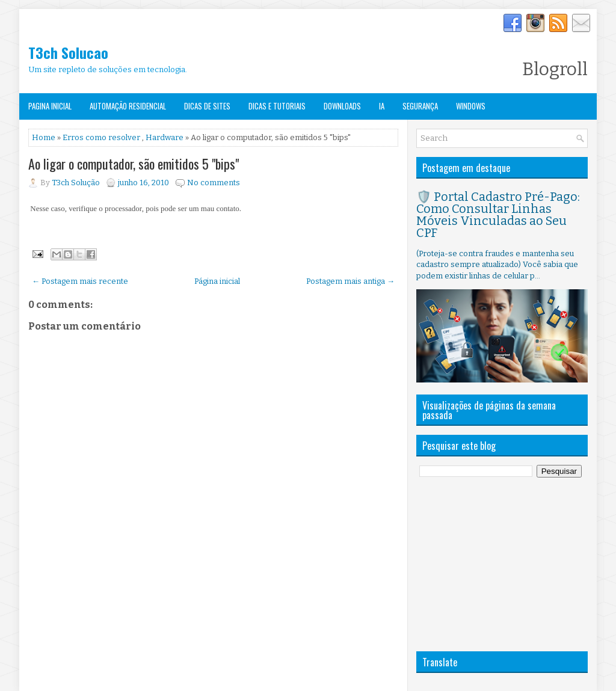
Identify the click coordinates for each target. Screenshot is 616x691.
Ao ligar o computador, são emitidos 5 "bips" (134, 164)
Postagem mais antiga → (350, 281)
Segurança (420, 106)
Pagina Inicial (50, 106)
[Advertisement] (507, 564)
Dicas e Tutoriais (277, 106)
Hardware (165, 137)
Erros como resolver (101, 137)
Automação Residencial (128, 106)
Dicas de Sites (207, 106)
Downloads (342, 106)
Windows (471, 106)
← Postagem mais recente (80, 281)
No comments (214, 183)
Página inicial (217, 281)
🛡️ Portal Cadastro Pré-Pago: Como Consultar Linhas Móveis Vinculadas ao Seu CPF (498, 215)
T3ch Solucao (68, 52)
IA (382, 106)
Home (44, 137)
